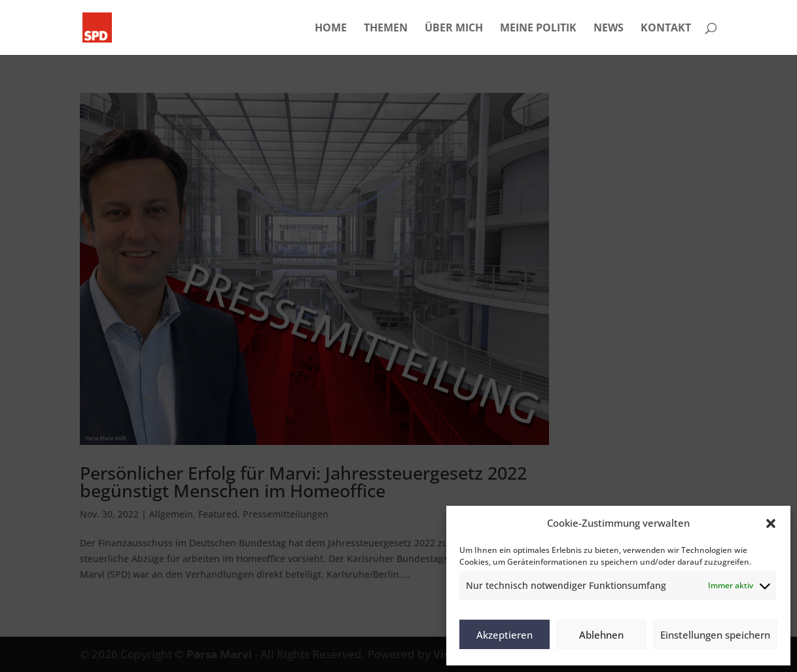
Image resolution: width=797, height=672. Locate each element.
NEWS (609, 29)
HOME (331, 29)
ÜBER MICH (454, 29)
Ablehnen (601, 635)
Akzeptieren (505, 635)
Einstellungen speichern (715, 635)
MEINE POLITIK (538, 29)
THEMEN (386, 29)
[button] (771, 523)
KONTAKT (666, 29)
